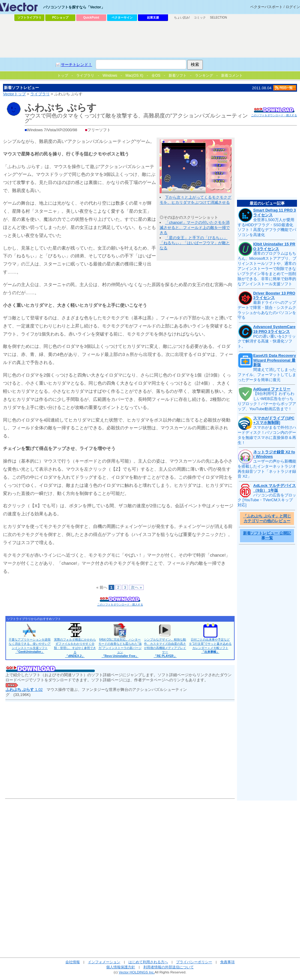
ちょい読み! (182, 18)
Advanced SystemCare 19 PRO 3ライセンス (274, 329)
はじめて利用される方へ (148, 962)
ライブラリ (40, 94)
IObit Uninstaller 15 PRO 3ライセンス (274, 246)
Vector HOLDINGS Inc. (137, 972)
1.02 (24, 690)
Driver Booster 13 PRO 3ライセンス (274, 296)
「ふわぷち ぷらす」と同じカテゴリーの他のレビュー (267, 518)
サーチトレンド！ (76, 65)
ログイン (293, 7)
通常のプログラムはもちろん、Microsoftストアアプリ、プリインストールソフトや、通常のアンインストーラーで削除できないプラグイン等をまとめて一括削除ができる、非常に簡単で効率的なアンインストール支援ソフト (267, 268)
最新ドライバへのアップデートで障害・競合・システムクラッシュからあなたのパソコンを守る (267, 310)
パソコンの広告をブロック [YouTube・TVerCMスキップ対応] (267, 500)
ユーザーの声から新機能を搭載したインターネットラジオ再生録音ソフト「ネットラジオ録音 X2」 (267, 469)
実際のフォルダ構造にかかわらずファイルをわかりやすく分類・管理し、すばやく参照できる (75, 648)
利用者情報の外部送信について (169, 967)
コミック (200, 18)
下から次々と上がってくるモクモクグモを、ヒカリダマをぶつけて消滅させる (195, 200)
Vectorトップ (14, 94)
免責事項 (227, 962)
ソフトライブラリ (29, 18)
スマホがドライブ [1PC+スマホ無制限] (274, 420)
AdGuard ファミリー (272, 389)
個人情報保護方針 (121, 967)
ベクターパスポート (266, 7)
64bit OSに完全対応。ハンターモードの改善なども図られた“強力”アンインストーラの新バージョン (120, 648)
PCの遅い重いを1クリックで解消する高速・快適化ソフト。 (267, 341)
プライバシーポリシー (194, 962)
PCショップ (60, 18)
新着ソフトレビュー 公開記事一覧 (267, 536)
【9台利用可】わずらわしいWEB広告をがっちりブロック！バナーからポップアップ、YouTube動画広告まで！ (267, 401)
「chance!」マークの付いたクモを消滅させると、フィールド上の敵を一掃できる (195, 228)
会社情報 (73, 962)
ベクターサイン (122, 18)
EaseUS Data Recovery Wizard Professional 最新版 (274, 360)
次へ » (136, 587)
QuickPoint (91, 18)
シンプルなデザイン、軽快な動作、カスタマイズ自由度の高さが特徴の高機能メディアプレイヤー (165, 648)
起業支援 (153, 18)
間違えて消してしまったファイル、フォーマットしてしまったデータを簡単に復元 (267, 375)
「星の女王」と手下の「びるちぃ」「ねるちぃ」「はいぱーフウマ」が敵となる (195, 243)
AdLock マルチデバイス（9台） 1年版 (274, 488)
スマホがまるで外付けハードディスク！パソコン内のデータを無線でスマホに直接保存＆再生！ (267, 435)
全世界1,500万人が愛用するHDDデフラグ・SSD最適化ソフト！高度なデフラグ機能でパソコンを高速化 (267, 227)
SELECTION (219, 18)
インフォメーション (104, 962)
